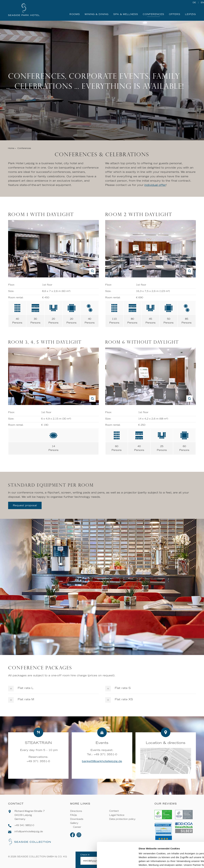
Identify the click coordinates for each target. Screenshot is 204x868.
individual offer (155, 185)
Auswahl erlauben (177, 836)
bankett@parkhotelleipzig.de (102, 761)
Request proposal (25, 505)
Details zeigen (169, 862)
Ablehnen (177, 845)
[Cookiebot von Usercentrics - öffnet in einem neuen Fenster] (21, 862)
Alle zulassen (177, 826)
